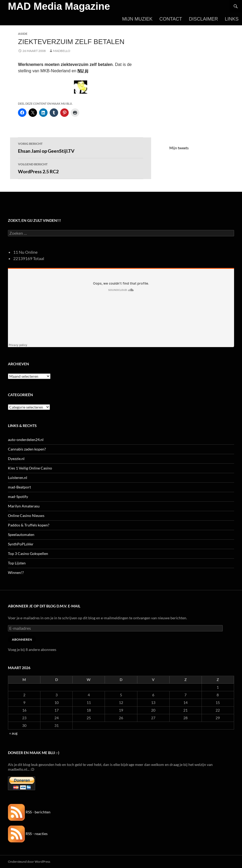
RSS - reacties (28, 834)
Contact (171, 19)
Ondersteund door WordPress (29, 862)
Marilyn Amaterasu (24, 506)
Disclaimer (203, 19)
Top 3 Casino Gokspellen (28, 553)
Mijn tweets (179, 148)
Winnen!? (16, 572)
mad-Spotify (18, 497)
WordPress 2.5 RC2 (81, 168)
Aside (23, 34)
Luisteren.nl (18, 478)
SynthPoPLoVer (21, 544)
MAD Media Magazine (59, 6)
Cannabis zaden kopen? (27, 449)
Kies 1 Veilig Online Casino (30, 468)
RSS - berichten (29, 812)
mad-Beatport (19, 487)
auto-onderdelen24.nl (26, 440)
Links (232, 19)
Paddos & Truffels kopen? (29, 525)
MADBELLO (62, 51)
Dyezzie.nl (16, 459)
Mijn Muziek (137, 19)
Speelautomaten (21, 534)
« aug (13, 733)
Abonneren (22, 639)
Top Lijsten (17, 563)
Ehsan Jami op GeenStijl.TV (81, 147)
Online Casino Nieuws (26, 515)
